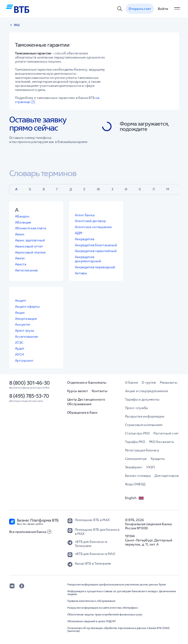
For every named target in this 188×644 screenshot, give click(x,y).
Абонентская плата (31, 228)
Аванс (20, 234)
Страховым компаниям (144, 425)
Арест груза (24, 330)
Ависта (21, 264)
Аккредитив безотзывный (96, 245)
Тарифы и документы (142, 399)
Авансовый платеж (30, 252)
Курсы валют (78, 391)
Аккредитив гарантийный (96, 251)
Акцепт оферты (27, 307)
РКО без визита (161, 442)
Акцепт (21, 300)
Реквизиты (168, 382)
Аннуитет (23, 324)
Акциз (20, 313)
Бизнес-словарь (138, 476)
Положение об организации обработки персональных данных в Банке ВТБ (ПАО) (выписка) (118, 629)
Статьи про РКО (137, 433)
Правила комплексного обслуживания (91, 601)
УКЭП (151, 467)
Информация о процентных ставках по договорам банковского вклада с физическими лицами (122, 593)
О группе (149, 382)
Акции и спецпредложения (146, 391)
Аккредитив (85, 239)
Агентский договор (90, 221)
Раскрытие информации (145, 416)
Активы (81, 273)
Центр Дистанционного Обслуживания (86, 402)
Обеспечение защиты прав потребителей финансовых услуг (105, 614)
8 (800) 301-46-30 (29, 383)
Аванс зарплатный (30, 240)
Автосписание (26, 270)
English (135, 498)
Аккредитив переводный (95, 267)
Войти (163, 9)
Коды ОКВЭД (135, 484)
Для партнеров (167, 476)
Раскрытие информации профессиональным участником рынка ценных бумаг (117, 584)
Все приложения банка (30, 532)
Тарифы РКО (135, 442)
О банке (132, 382)
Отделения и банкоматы (87, 382)
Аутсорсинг (24, 360)
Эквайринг (134, 467)
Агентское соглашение (93, 227)
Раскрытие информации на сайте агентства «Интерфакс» (103, 608)
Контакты (100, 391)
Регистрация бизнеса (142, 450)
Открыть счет (140, 9)
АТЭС (19, 343)
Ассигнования (26, 337)
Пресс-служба (136, 408)
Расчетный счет (166, 433)
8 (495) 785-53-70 (29, 396)
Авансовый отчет (29, 246)
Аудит (20, 348)
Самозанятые (136, 459)
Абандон (22, 216)
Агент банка (85, 215)
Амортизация (26, 319)
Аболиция (23, 222)
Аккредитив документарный (88, 259)
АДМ (79, 233)
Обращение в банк (82, 412)
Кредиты (158, 459)
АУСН (19, 354)
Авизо (20, 258)
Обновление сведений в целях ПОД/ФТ (92, 621)
